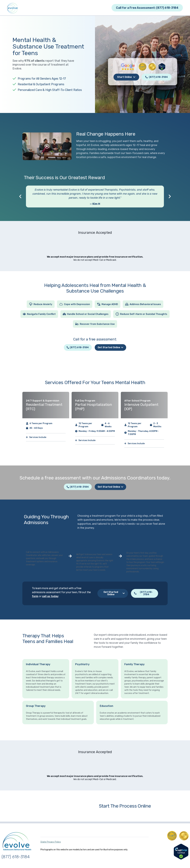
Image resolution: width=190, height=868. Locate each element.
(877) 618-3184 (16, 858)
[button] (20, 197)
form (35, 597)
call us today (50, 597)
